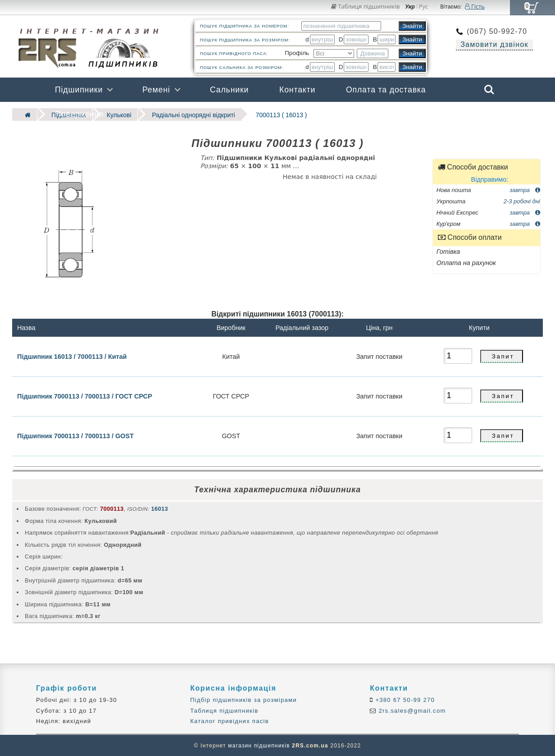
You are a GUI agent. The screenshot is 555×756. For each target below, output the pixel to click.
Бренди (446, 114)
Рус (424, 7)
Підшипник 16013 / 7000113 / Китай (72, 356)
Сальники (229, 90)
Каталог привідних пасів (230, 721)
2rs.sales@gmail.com (411, 710)
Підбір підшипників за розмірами (243, 700)
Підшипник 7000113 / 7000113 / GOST (75, 435)
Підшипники (79, 90)
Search (489, 90)
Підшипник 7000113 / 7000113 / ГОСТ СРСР (84, 396)
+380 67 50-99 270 (404, 700)
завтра (525, 189)
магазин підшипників (259, 745)
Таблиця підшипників (366, 6)
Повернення (79, 114)
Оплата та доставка (386, 90)
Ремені (156, 90)
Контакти (297, 90)
